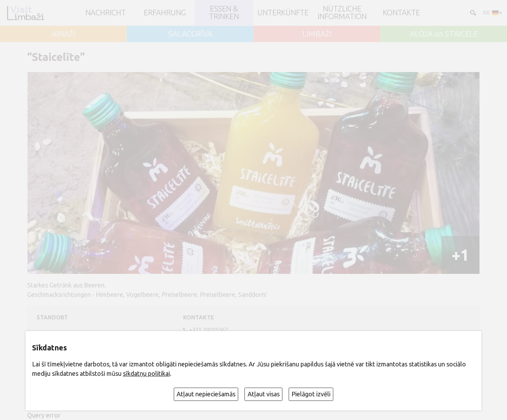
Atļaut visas (264, 394)
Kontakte (401, 13)
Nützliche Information (342, 13)
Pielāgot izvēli (311, 394)
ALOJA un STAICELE (444, 34)
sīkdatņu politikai (146, 373)
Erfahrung (165, 13)
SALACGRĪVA (190, 34)
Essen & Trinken (224, 13)
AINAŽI (63, 34)
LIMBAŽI (317, 34)
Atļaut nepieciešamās (206, 394)
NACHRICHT (106, 13)
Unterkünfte (283, 13)
